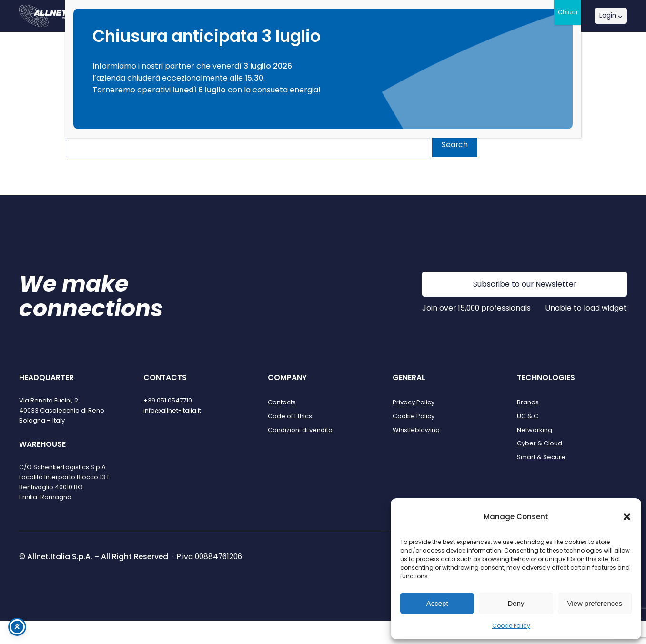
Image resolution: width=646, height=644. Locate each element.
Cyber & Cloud (540, 443)
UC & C (528, 416)
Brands (528, 402)
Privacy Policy (414, 402)
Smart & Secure (541, 457)
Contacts (282, 402)
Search (455, 145)
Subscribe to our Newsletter (525, 284)
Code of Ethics (290, 416)
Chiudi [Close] (568, 12)
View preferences (595, 603)
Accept (437, 603)
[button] (627, 517)
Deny (516, 603)
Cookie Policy (511, 626)
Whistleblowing (416, 430)
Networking (535, 430)
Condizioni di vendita (300, 430)
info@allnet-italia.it (172, 410)
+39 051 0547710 (168, 400)
